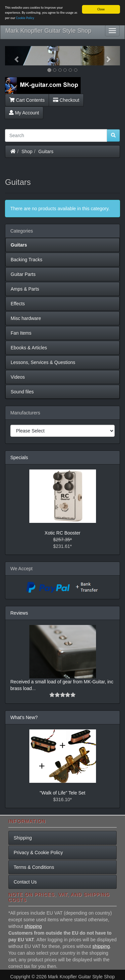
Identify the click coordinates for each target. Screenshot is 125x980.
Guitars (46, 151)
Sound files (22, 392)
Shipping (23, 838)
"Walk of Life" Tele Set (62, 793)
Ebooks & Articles (29, 348)
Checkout (66, 100)
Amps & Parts (25, 289)
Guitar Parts (23, 274)
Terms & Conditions (34, 867)
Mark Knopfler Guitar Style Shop (48, 31)
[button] (14, 56)
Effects (18, 304)
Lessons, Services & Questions (43, 362)
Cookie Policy (25, 18)
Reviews (19, 613)
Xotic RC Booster (62, 533)
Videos (18, 377)
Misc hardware (26, 318)
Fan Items (21, 333)
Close (101, 9)
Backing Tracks (26, 260)
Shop (27, 151)
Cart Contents (27, 100)
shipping (33, 926)
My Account (24, 112)
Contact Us (25, 882)
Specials (19, 457)
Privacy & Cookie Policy (38, 853)
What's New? (24, 717)
